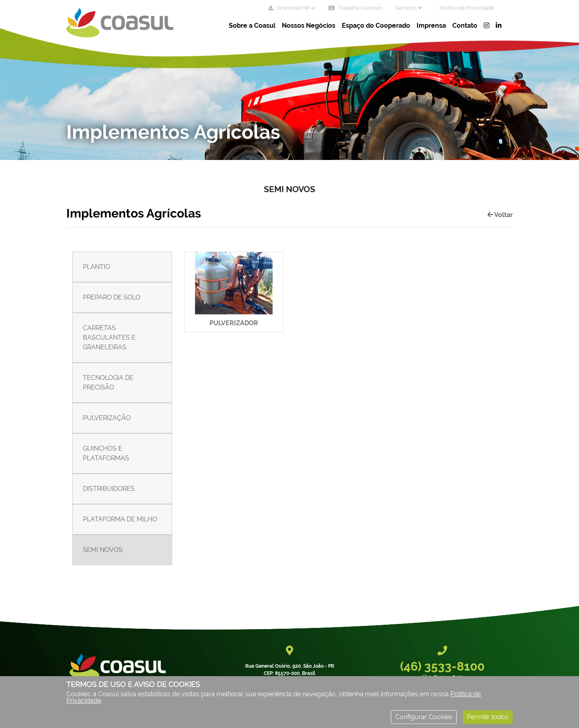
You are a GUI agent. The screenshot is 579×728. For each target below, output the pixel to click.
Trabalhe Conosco (355, 8)
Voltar (500, 215)
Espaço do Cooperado (376, 26)
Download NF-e (292, 8)
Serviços (409, 8)
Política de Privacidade (467, 8)
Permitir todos (488, 717)
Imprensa (431, 26)
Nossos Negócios (309, 26)
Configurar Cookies (424, 717)
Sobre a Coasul (252, 26)
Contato (465, 26)
